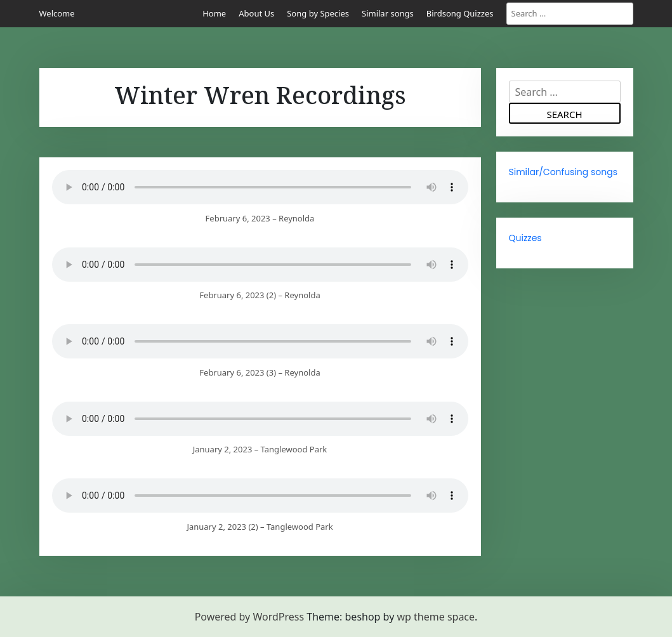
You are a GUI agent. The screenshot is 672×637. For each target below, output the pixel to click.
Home (214, 13)
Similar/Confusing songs (563, 172)
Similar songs (388, 13)
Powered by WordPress (249, 617)
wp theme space (436, 617)
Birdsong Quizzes (460, 13)
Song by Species (318, 13)
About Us (256, 13)
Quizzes (525, 238)
